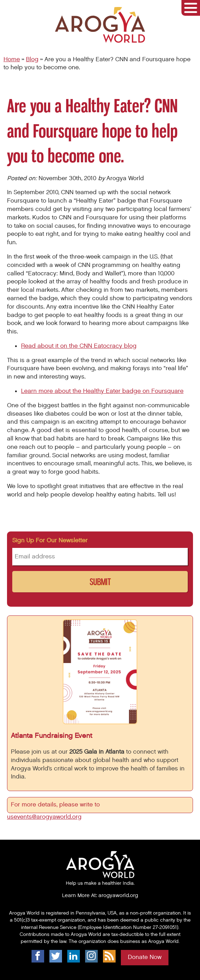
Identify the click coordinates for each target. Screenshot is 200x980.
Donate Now (145, 957)
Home (12, 59)
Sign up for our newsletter (50, 541)
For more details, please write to (56, 805)
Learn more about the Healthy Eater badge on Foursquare (102, 391)
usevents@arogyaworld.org (44, 817)
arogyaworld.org (118, 895)
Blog (32, 59)
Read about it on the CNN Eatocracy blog (79, 346)
